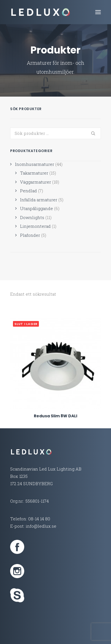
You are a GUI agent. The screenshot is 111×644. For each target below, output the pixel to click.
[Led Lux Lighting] (41, 12)
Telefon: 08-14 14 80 (30, 519)
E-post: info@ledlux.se (33, 526)
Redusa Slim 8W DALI (55, 416)
